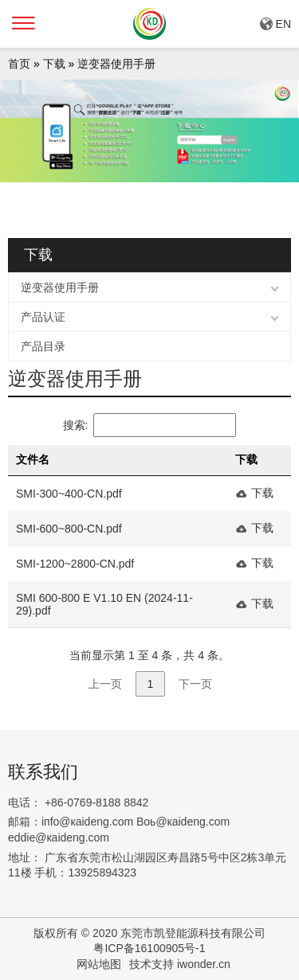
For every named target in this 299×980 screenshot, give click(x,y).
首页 (19, 63)
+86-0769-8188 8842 (96, 802)
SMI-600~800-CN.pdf (69, 529)
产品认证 (43, 317)
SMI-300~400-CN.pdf (69, 494)
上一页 (105, 684)
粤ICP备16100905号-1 (149, 948)
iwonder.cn (204, 964)
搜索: (150, 425)
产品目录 (43, 346)
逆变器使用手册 (116, 63)
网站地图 (99, 964)
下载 (54, 63)
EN (283, 24)
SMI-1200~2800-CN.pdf (75, 564)
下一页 (195, 684)
